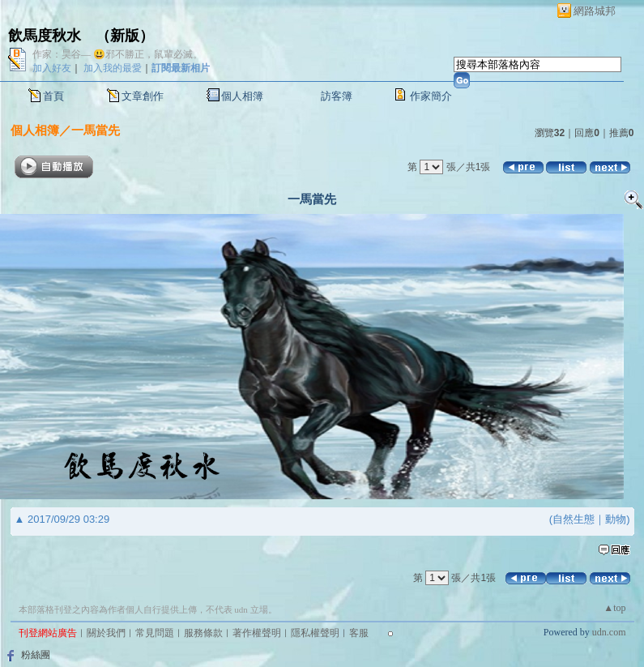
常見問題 (155, 633)
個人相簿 (242, 96)
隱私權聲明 (315, 633)
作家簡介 (431, 96)
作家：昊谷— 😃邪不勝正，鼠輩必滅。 (117, 54)
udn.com (609, 632)
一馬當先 (96, 130)
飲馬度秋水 (45, 36)
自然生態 (574, 519)
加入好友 (52, 68)
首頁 (53, 96)
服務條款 (203, 633)
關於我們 (106, 633)
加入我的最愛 (113, 68)
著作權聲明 (257, 633)
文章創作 (143, 96)
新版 (125, 36)
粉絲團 (36, 655)
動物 (616, 519)
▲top (614, 608)
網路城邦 (595, 11)
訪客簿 (337, 96)
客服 (359, 633)
